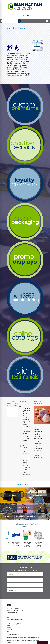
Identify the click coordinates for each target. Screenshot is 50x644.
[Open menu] (47, 21)
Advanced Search (19, 624)
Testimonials (10, 629)
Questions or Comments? (13, 634)
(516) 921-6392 (11, 618)
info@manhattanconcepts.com (14, 619)
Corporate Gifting (26, 447)
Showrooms (19, 627)
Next (43, 538)
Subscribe (25, 595)
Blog (8, 631)
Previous (7, 538)
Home (8, 623)
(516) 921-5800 (11, 616)
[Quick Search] (9, 21)
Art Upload (19, 629)
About (8, 625)
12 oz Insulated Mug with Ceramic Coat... (38, 428)
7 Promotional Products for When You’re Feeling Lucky (27, 411)
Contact (9, 627)
